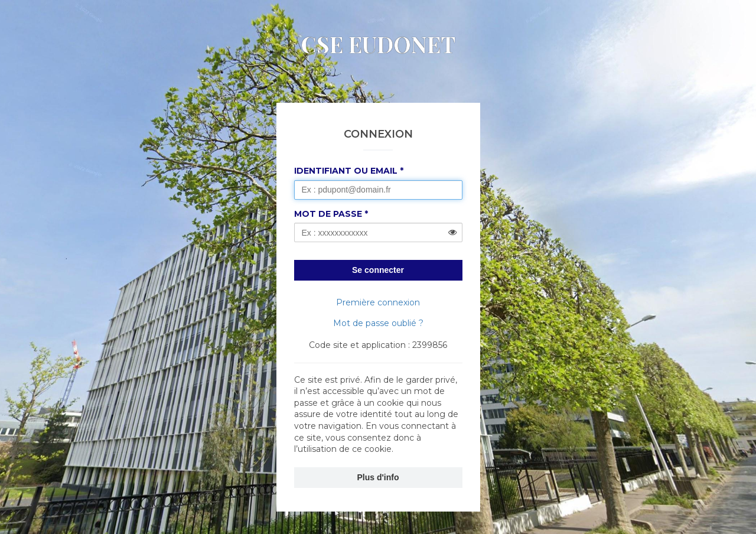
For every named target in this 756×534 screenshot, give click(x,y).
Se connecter (378, 270)
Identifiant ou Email (346, 171)
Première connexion (378, 302)
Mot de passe (328, 214)
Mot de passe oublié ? (378, 323)
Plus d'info (378, 477)
